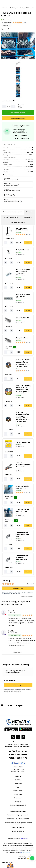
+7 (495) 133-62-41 (18, 751)
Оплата (18, 787)
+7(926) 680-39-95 (21, 138)
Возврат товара (18, 791)
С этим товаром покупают (13, 212)
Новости (18, 802)
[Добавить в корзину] (18, 112)
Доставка (18, 780)
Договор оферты (18, 831)
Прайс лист (18, 794)
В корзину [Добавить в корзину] (28, 243)
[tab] (15, 58)
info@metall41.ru (18, 763)
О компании (18, 798)
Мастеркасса (24, 839)
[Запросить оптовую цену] (18, 118)
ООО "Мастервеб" (25, 852)
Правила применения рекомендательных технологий (18, 823)
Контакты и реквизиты (18, 805)
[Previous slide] (4, 46)
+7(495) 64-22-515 (20, 136)
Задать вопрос (18, 685)
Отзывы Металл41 (18, 223)
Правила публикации (27, 596)
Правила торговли (18, 827)
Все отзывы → (18, 652)
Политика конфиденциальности (18, 815)
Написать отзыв (18, 588)
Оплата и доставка (11, 217)
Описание (29, 212)
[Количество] (9, 106)
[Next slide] (32, 46)
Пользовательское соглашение (18, 818)
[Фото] (18, 46)
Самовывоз (28, 217)
